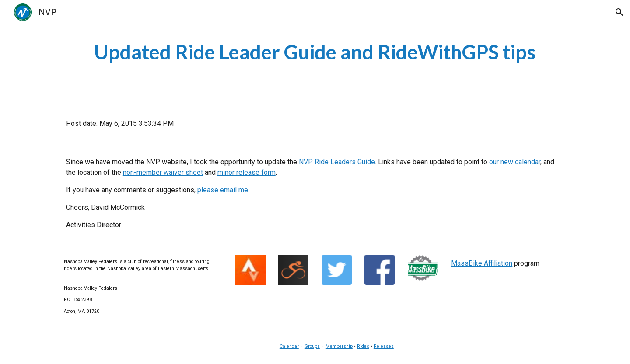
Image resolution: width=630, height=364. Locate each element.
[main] (315, 52)
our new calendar (515, 162)
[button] (619, 12)
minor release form (247, 172)
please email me (223, 190)
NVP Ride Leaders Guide (337, 162)
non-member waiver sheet (163, 172)
